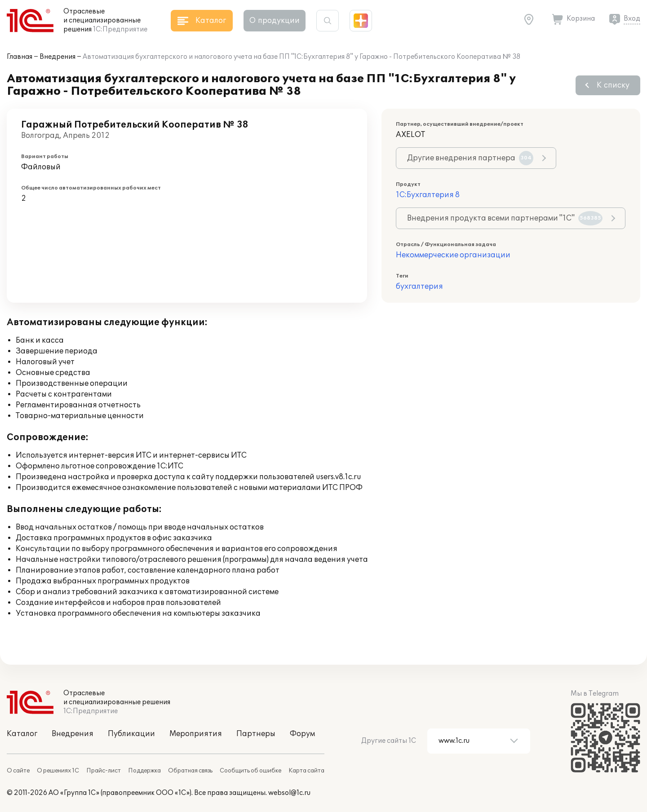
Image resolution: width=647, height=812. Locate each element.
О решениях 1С (58, 771)
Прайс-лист (104, 771)
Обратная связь (190, 771)
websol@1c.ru (289, 793)
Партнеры (256, 734)
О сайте (18, 771)
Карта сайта (306, 771)
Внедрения (58, 57)
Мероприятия (196, 734)
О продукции (275, 21)
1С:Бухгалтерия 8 (428, 195)
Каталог (22, 734)
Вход (632, 19)
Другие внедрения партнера (470, 158)
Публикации (131, 734)
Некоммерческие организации (453, 255)
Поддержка (144, 771)
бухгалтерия (419, 287)
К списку (613, 85)
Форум (302, 734)
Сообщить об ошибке (250, 771)
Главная (20, 57)
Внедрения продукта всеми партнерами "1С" (505, 218)
